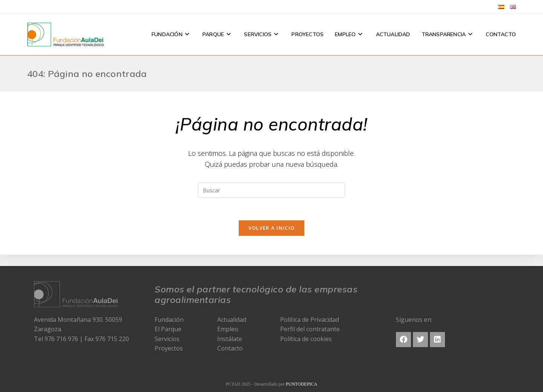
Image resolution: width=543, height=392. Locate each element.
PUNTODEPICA (301, 384)
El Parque (168, 329)
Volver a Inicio (272, 228)
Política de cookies (306, 339)
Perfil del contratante (310, 329)
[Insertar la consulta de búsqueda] (271, 190)
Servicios (167, 339)
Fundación (169, 320)
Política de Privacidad (310, 320)
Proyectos (169, 348)
